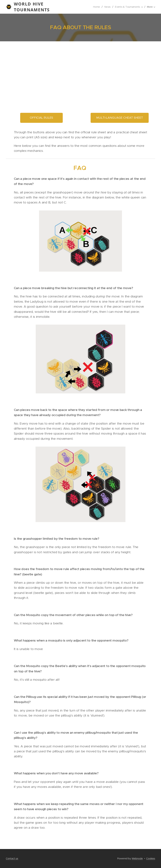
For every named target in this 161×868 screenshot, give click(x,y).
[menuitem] (97, 7)
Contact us (12, 859)
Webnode (137, 859)
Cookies (151, 859)
